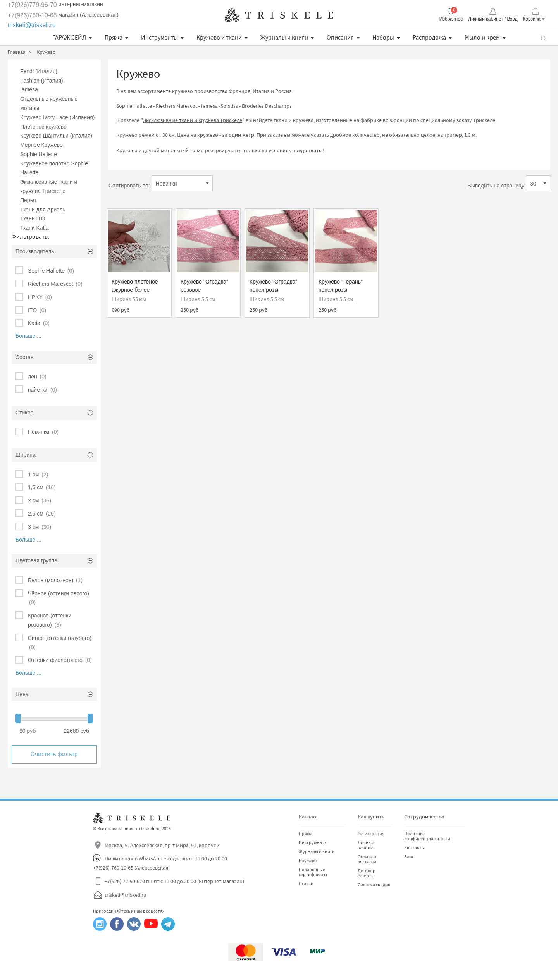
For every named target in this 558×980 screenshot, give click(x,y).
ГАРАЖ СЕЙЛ (69, 38)
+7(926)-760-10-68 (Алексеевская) (131, 868)
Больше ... (28, 336)
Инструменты (159, 38)
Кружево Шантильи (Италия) (56, 136)
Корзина (532, 19)
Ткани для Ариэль (43, 210)
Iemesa (29, 89)
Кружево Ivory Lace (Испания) (57, 117)
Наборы (383, 38)
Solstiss (229, 106)
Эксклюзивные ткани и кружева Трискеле (193, 120)
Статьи (306, 884)
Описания (340, 38)
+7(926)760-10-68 (32, 15)
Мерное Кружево (41, 145)
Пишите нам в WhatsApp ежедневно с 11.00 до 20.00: (166, 858)
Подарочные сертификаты (313, 872)
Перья (28, 200)
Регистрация (371, 834)
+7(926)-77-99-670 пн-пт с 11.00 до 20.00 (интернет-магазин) (174, 881)
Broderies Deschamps (267, 106)
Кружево (308, 861)
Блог (409, 857)
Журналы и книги (284, 38)
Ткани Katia (34, 228)
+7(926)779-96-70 (32, 5)
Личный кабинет (366, 845)
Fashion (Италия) (42, 81)
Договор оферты (367, 873)
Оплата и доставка (367, 859)
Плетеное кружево (43, 127)
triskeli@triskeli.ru (32, 25)
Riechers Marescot (177, 106)
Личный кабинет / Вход (493, 19)
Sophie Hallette (39, 154)
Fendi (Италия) (39, 71)
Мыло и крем (482, 38)
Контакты (414, 848)
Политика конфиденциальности (427, 836)
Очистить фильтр (54, 754)
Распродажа (429, 38)
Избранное (451, 19)
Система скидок (374, 885)
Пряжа (114, 38)
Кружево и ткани (219, 38)
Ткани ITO (33, 218)
